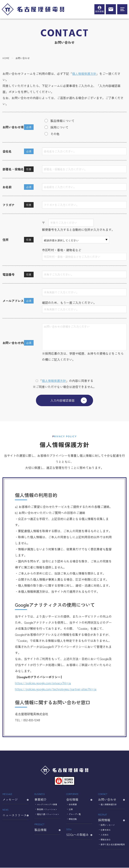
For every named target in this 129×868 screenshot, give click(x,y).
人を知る (105, 835)
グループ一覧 (75, 814)
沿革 (71, 810)
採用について (59, 127)
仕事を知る (106, 830)
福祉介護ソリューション (48, 814)
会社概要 (73, 805)
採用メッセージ (108, 825)
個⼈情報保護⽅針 (54, 381)
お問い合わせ (111, 797)
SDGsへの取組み (79, 832)
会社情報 (79, 797)
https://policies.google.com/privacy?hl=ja (43, 683)
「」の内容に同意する (64, 381)
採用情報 (99, 11)
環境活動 (73, 819)
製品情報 (47, 827)
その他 (55, 134)
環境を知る (106, 840)
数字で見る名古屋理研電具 (113, 845)
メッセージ (16, 797)
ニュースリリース (16, 813)
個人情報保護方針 (84, 74)
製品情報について (62, 121)
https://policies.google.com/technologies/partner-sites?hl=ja (56, 689)
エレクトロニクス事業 (47, 805)
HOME (6, 58)
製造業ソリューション (47, 810)
